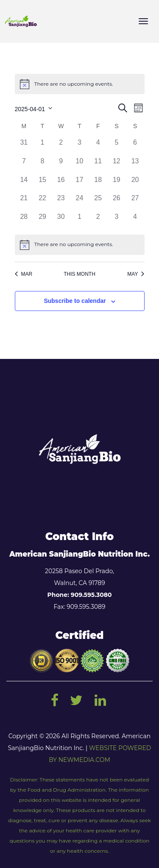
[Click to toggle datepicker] (34, 108)
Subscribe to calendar (75, 301)
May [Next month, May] (136, 274)
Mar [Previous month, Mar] (24, 274)
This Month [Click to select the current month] (79, 274)
